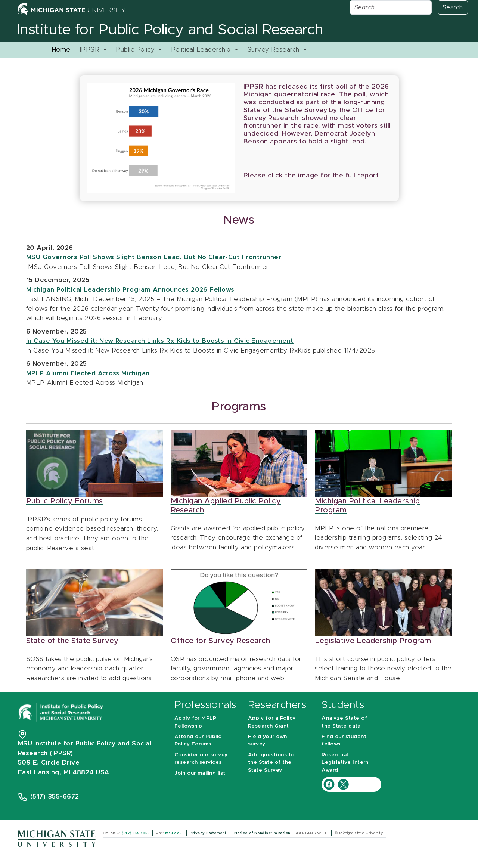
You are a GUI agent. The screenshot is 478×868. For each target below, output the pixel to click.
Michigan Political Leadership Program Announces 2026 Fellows (130, 290)
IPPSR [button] (91, 49)
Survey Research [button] (274, 49)
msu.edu (174, 833)
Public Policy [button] (136, 49)
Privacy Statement (209, 833)
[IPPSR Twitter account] (343, 784)
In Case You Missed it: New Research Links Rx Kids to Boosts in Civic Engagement (160, 341)
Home (61, 49)
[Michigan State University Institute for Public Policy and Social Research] (62, 712)
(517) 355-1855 (136, 833)
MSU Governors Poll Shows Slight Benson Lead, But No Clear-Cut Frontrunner (154, 257)
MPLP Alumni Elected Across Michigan (88, 373)
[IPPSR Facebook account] (330, 784)
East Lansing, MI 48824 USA (65, 772)
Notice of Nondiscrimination (263, 833)
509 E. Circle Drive (49, 762)
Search (453, 7)
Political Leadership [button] (202, 49)
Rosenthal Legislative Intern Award (345, 762)
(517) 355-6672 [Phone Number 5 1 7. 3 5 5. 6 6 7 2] (55, 796)
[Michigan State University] (58, 838)
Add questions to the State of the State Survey (271, 762)
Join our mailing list (200, 773)
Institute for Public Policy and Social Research (170, 30)
